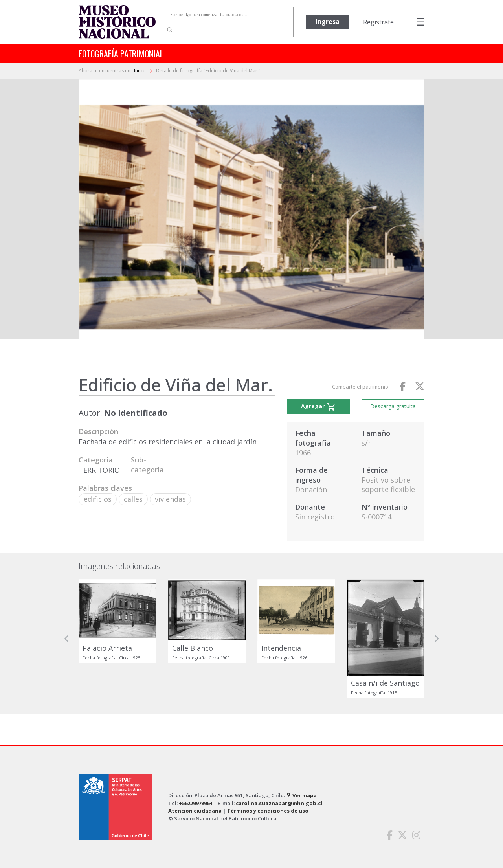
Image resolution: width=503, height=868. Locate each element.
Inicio (140, 71)
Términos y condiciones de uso (268, 811)
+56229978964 (196, 803)
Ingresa (328, 22)
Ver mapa (301, 795)
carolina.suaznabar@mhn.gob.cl (279, 803)
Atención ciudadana (195, 811)
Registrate (378, 22)
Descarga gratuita (393, 406)
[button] (67, 639)
